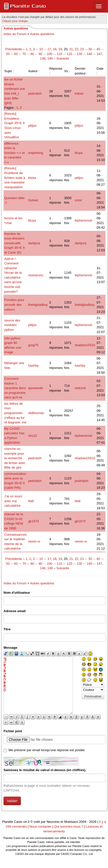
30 (90, 49)
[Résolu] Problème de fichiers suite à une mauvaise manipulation (15, 178)
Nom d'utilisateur (17, 593)
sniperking (36, 153)
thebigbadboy (38, 305)
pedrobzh (35, 93)
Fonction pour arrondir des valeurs (14, 305)
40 (98, 49)
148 (43, 58)
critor (78, 200)
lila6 (31, 501)
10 (41, 49)
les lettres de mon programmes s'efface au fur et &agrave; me (15, 413)
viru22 (33, 436)
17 (49, 49)
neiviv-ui (34, 541)
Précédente (14, 49)
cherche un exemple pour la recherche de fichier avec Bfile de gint (15, 458)
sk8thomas (36, 413)
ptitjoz (32, 126)
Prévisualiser (93, 696)
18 (55, 49)
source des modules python (12, 325)
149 (50, 58)
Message (10, 648)
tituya (79, 153)
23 (82, 49)
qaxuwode (36, 388)
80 (32, 54)
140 (89, 54)
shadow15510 (85, 345)
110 (60, 54)
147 (99, 54)
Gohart (33, 200)
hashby (33, 365)
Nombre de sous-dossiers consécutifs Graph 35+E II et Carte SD (14, 243)
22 (76, 49)
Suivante (63, 58)
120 (70, 54)
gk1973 (34, 521)
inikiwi (79, 93)
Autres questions (42, 34)
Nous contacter (40, 826)
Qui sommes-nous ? (69, 826)
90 (40, 54)
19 (60, 49)
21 (71, 49)
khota (32, 178)
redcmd (80, 388)
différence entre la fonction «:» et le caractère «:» (15, 153)
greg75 (33, 345)
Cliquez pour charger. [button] (15, 21)
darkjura (34, 243)
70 (24, 54)
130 (80, 54)
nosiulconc (36, 275)
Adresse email (15, 611)
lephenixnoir (84, 220)
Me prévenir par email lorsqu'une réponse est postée (47, 750)
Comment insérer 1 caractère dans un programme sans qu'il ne (15, 388)
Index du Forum (15, 34)
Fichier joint (13, 731)
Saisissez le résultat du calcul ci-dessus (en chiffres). (45, 770)
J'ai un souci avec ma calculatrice (13, 501)
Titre (7, 629)
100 (49, 54)
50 (8, 54)
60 (16, 54)
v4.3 (26, 822)
